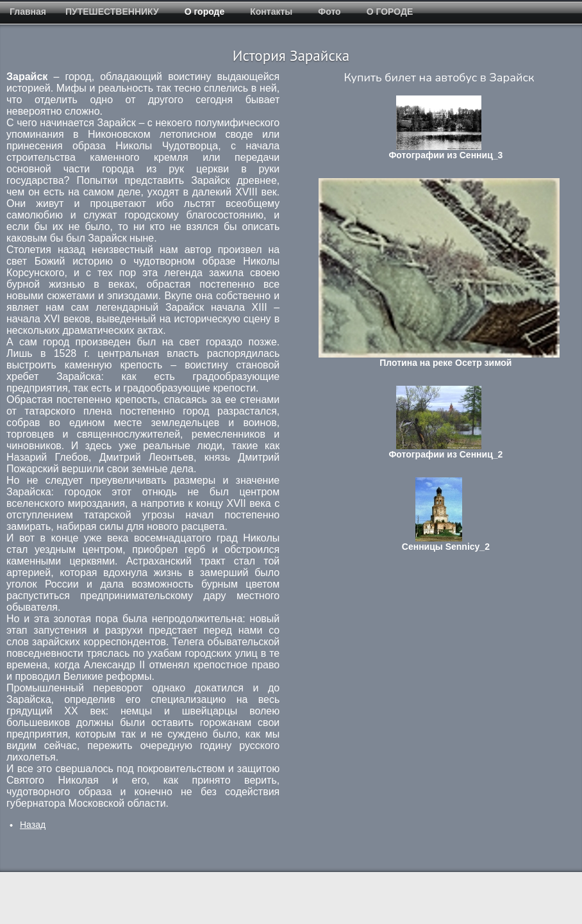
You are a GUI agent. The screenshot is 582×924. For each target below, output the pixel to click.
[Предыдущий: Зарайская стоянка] (33, 825)
